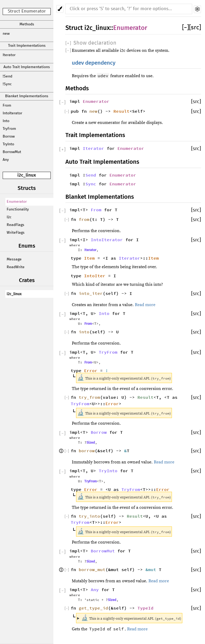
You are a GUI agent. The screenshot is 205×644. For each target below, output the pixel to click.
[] (186, 28)
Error (91, 370)
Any (6, 160)
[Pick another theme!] (60, 9)
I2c (9, 217)
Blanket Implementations (27, 96)
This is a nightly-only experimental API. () (131, 618)
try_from (89, 397)
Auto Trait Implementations (27, 67)
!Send (7, 76)
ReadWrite (16, 267)
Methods (27, 24)
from (84, 219)
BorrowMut (12, 152)
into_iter (91, 293)
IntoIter (95, 276)
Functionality (18, 209)
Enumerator (17, 202)
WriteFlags (16, 233)
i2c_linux (27, 175)
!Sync (7, 84)
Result (121, 111)
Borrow (9, 136)
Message (14, 259)
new (6, 34)
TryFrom (9, 129)
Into (6, 121)
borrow (87, 451)
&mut (152, 569)
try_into (89, 516)
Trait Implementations (27, 46)
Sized (91, 442)
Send (91, 175)
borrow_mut (92, 569)
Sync (91, 184)
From (7, 106)
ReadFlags (15, 225)
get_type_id (93, 608)
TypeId (145, 608)
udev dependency (94, 63)
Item (89, 258)
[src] (195, 28)
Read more (145, 305)
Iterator (9, 55)
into (84, 332)
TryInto (8, 144)
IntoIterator (12, 113)
